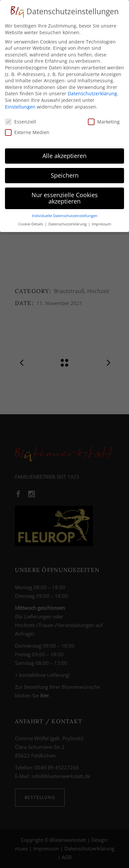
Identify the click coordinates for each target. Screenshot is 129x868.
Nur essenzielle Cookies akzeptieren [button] (65, 196)
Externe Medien (27, 130)
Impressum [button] (101, 222)
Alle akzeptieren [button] (64, 153)
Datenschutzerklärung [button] (68, 222)
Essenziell (21, 119)
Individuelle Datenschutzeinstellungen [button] (65, 213)
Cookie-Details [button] (31, 222)
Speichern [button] (65, 173)
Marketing (104, 119)
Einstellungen (20, 104)
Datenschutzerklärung (92, 91)
